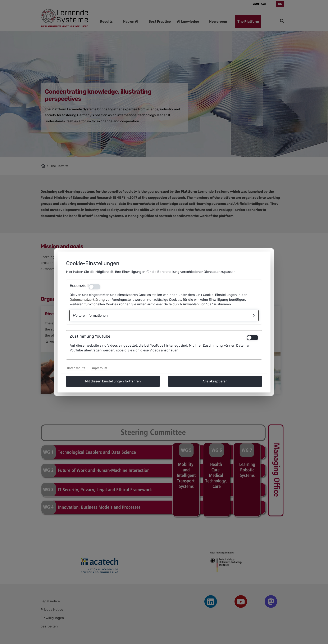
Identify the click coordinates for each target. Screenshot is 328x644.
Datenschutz (76, 368)
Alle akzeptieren (215, 381)
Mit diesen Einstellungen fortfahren (113, 381)
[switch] (252, 338)
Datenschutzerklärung (87, 300)
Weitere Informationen (90, 316)
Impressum (99, 368)
